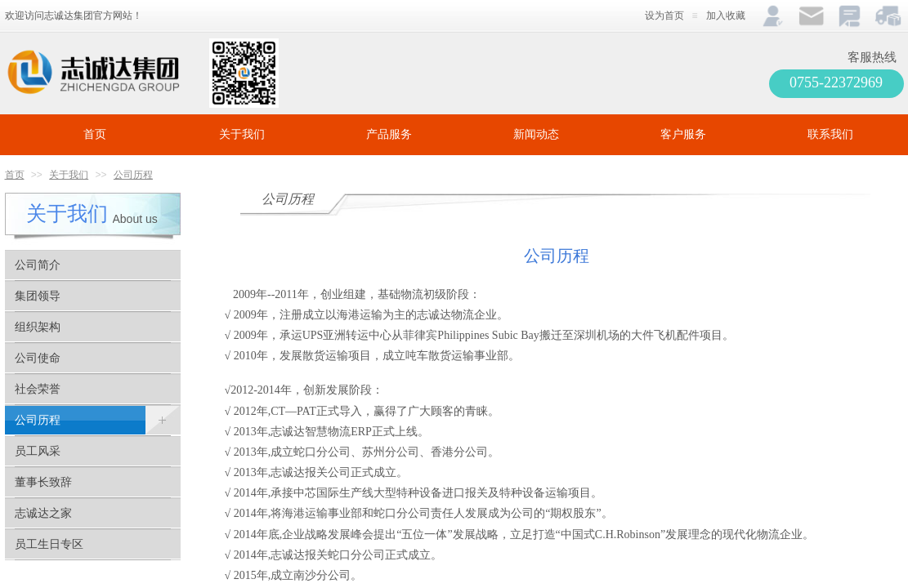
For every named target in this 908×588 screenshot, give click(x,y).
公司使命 (38, 358)
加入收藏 (726, 16)
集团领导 (38, 296)
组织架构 (38, 327)
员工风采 (38, 451)
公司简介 (38, 265)
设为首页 (664, 16)
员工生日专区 (49, 544)
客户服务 (683, 134)
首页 (95, 134)
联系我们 (830, 134)
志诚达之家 (43, 513)
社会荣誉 (38, 389)
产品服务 (389, 134)
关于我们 (242, 134)
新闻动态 (536, 134)
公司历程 (133, 175)
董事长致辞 (43, 482)
